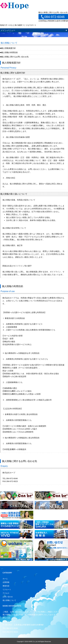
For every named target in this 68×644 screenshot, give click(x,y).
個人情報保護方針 (9, 48)
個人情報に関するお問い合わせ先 (15, 57)
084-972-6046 (54, 17)
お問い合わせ (8, 597)
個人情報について (9, 600)
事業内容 (6, 586)
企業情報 (6, 582)
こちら (14, 618)
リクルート (7, 590)
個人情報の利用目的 (9, 52)
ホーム (5, 579)
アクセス (6, 593)
